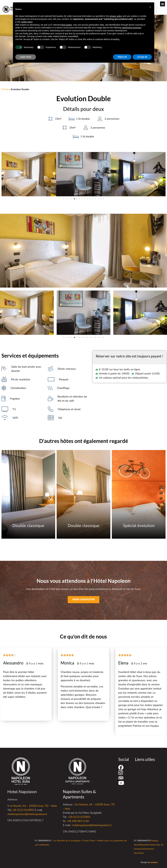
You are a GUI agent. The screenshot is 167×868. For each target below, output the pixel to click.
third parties (67, 25)
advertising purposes (132, 28)
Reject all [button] (122, 57)
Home (5, 89)
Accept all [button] (142, 57)
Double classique (82, 526)
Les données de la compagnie (67, 841)
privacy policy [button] (116, 16)
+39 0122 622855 (23, 810)
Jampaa (154, 862)
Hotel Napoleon (22, 792)
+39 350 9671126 (78, 821)
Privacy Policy (89, 841)
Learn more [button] (26, 57)
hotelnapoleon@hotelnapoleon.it (27, 814)
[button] (163, 4)
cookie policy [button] (27, 22)
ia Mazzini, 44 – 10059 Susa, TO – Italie (33, 806)
